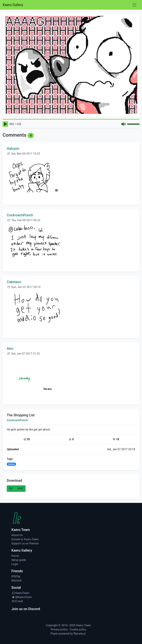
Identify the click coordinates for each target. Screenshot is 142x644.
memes (11, 464)
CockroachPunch (17, 420)
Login (15, 564)
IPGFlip (16, 576)
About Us (17, 535)
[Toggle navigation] (134, 5)
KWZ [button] (20, 489)
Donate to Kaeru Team (25, 539)
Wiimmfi (16, 581)
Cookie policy (78, 629)
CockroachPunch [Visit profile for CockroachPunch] (20, 215)
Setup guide (19, 560)
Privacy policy (59, 629)
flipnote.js (80, 634)
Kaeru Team (84, 625)
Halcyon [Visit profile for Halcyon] (13, 149)
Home (15, 556)
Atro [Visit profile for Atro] (10, 349)
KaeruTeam (20, 593)
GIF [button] (11, 489)
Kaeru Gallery (13, 5)
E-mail (17, 601)
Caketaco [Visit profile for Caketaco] (14, 282)
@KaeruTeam (22, 597)
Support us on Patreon (25, 543)
